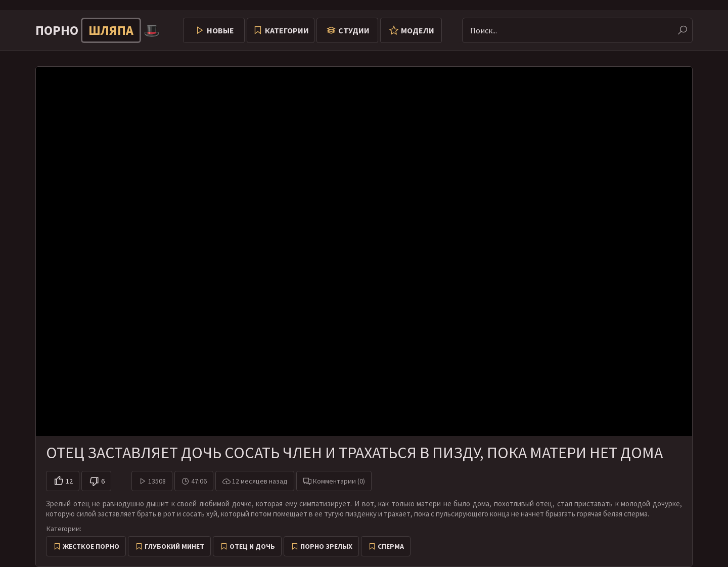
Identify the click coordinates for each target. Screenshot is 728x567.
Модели (418, 30)
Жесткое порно (91, 546)
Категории (287, 30)
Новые (220, 30)
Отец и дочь (252, 546)
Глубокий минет (174, 546)
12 (69, 481)
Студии (354, 30)
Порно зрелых (326, 546)
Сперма (391, 546)
